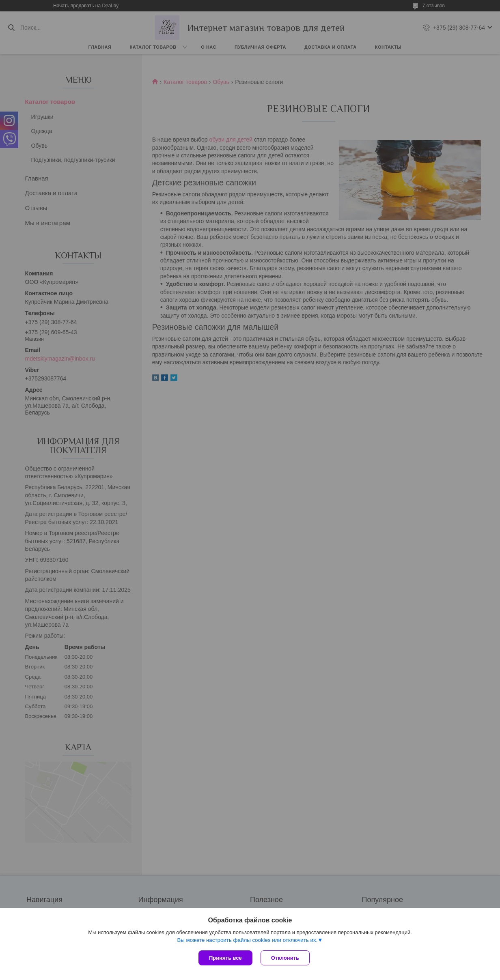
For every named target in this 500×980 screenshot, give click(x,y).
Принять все (225, 958)
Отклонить (285, 958)
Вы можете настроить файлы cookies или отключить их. (247, 940)
